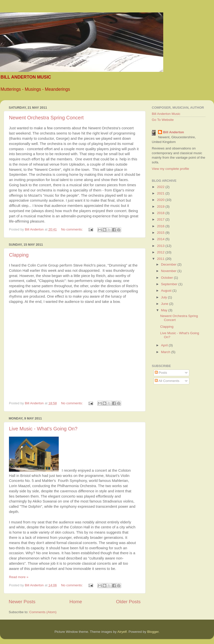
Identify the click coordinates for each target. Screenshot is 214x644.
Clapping (19, 255)
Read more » (19, 577)
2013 (161, 246)
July (164, 297)
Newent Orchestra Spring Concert (46, 118)
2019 (161, 207)
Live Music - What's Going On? (43, 429)
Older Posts (128, 602)
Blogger (153, 632)
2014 (161, 239)
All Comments (167, 381)
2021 (161, 193)
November (169, 271)
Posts (161, 373)
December (169, 264)
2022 (161, 187)
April (165, 345)
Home (76, 602)
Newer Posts (22, 602)
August (167, 291)
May (165, 310)
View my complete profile (170, 169)
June (165, 304)
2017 (161, 219)
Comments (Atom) (43, 612)
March (166, 352)
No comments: (72, 229)
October (167, 278)
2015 (161, 233)
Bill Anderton (173, 132)
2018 (161, 213)
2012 (161, 252)
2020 (161, 200)
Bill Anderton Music (166, 114)
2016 (161, 226)
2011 (161, 259)
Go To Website (163, 120)
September (170, 284)
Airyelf (122, 632)
